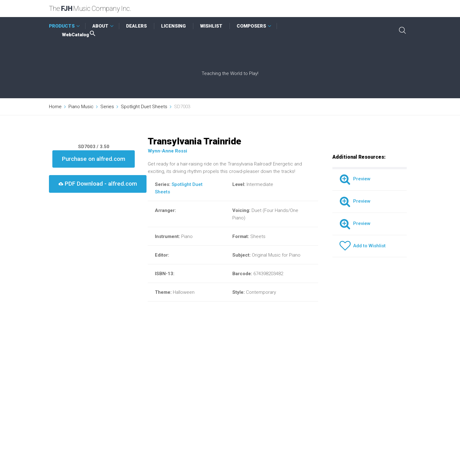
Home (55, 107)
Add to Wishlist (363, 246)
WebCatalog (79, 35)
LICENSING (173, 26)
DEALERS (136, 26)
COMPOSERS (251, 26)
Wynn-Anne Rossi (167, 151)
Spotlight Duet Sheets (144, 107)
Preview (355, 179)
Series (107, 107)
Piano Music (81, 107)
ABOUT (100, 26)
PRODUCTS (62, 26)
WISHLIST (211, 26)
